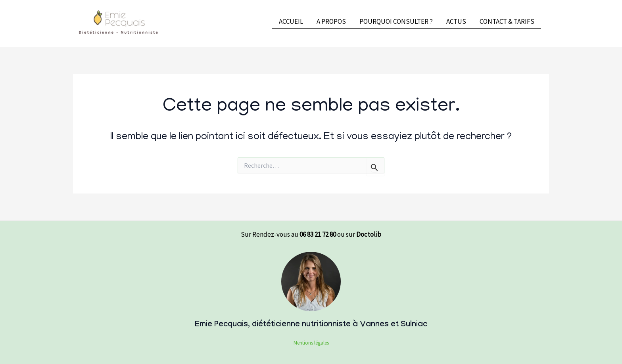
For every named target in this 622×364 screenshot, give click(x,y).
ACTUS (456, 21)
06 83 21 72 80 (318, 234)
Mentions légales (311, 343)
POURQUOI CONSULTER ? (396, 21)
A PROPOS (331, 21)
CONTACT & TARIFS (507, 21)
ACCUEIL (291, 21)
